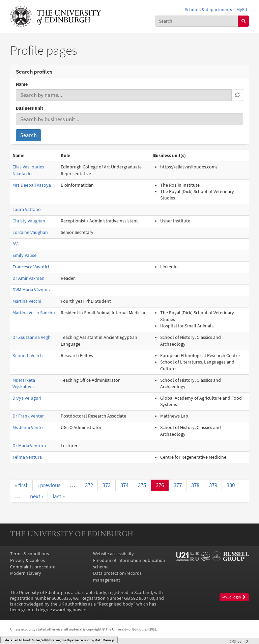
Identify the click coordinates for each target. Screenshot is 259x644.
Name (22, 84)
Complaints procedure (33, 567)
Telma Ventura (27, 457)
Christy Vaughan (29, 221)
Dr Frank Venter (28, 416)
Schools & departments (208, 10)
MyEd (242, 10)
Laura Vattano (27, 209)
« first (21, 485)
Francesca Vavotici (31, 267)
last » (59, 496)
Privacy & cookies (27, 560)
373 (107, 485)
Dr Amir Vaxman (28, 278)
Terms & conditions (30, 554)
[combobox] (197, 21)
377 (178, 485)
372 (89, 485)
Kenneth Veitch (28, 356)
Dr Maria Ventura (29, 446)
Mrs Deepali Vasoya (32, 185)
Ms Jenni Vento (28, 427)
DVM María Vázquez (32, 290)
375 (142, 485)
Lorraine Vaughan (30, 232)
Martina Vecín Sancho (34, 313)
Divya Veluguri (27, 398)
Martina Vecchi (27, 301)
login (239, 641)
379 (213, 485)
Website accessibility (113, 554)
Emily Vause (24, 255)
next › (37, 496)
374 (124, 485)
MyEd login (234, 597)
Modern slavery (26, 573)
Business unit (30, 108)
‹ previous (49, 485)
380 (231, 485)
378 (195, 485)
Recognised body (116, 604)
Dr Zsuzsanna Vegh (32, 337)
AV (15, 244)
